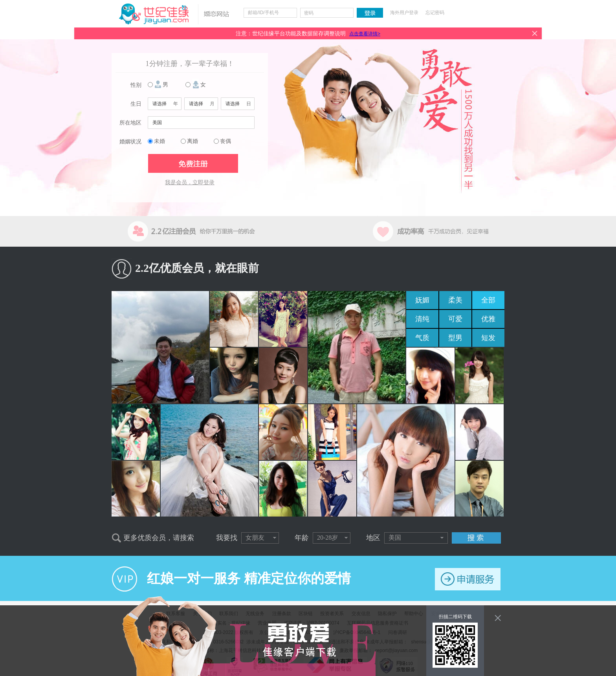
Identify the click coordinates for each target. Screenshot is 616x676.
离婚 (192, 141)
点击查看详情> (365, 34)
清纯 (422, 319)
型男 (455, 338)
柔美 (455, 300)
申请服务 (468, 579)
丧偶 (225, 141)
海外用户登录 (404, 13)
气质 (422, 338)
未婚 (159, 141)
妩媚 (422, 300)
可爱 (455, 319)
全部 (488, 300)
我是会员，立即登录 (190, 182)
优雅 (488, 319)
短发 (488, 338)
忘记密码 (435, 13)
